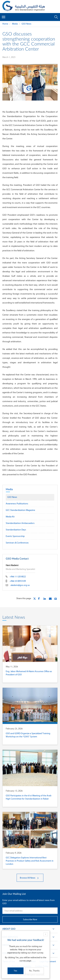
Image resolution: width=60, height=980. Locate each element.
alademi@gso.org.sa (20, 585)
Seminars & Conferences (17, 543)
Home (5, 24)
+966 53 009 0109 (18, 581)
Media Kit (10, 517)
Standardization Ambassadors (20, 523)
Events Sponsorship (15, 536)
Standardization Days (16, 530)
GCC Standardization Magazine (20, 510)
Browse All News (30, 878)
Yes (15, 971)
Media (15, 24)
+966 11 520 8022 (18, 577)
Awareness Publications (17, 504)
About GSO (30, 930)
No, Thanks (34, 971)
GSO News (26, 24)
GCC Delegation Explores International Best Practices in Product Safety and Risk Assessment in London (30, 861)
